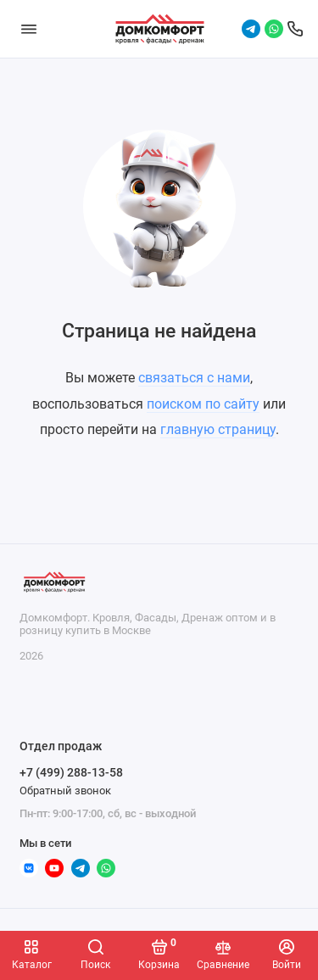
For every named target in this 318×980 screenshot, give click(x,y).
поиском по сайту (203, 404)
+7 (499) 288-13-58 (71, 772)
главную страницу (218, 429)
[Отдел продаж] (295, 29)
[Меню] (29, 29)
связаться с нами (194, 378)
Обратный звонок (65, 791)
